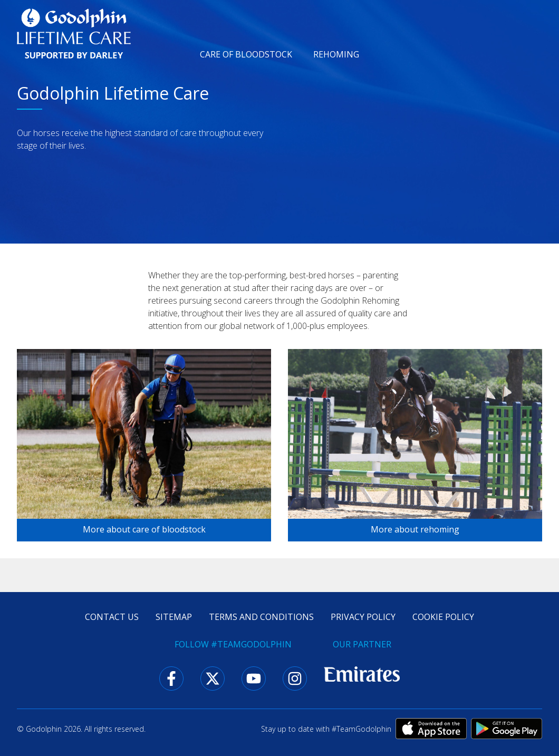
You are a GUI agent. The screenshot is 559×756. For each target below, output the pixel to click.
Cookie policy (443, 617)
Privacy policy (363, 617)
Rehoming (336, 54)
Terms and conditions (261, 617)
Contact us (112, 617)
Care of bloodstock (246, 54)
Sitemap (174, 617)
